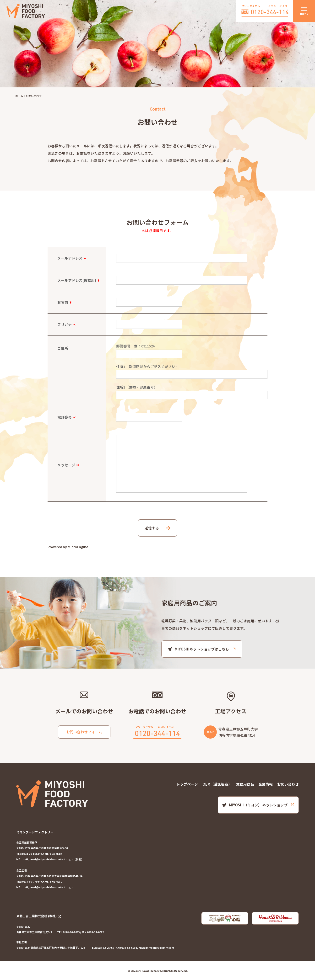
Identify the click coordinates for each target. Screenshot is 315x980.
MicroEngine (78, 547)
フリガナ (65, 324)
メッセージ (66, 465)
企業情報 (266, 784)
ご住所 (63, 348)
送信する (152, 528)
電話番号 (65, 417)
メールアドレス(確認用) (77, 280)
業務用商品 (245, 784)
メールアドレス (70, 258)
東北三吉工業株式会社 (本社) (36, 916)
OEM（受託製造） (217, 784)
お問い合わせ (288, 784)
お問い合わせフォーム (84, 732)
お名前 (63, 302)
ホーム (19, 96)
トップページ (187, 784)
